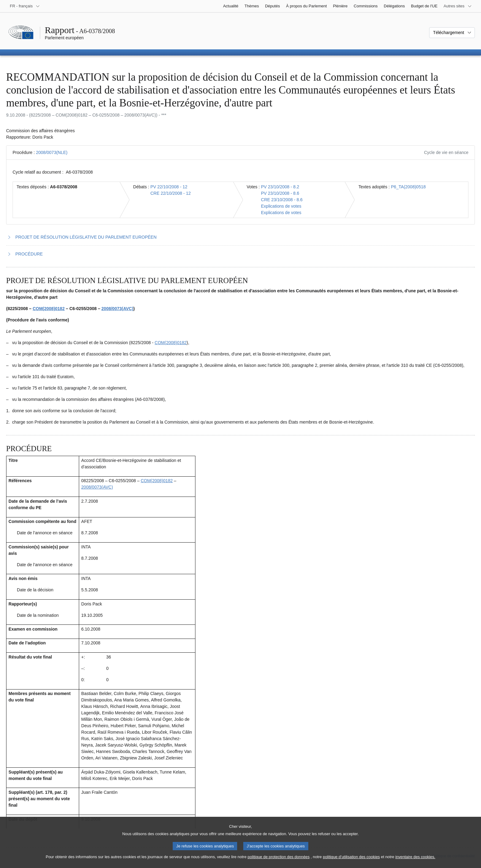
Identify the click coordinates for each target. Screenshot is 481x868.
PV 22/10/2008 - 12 (169, 187)
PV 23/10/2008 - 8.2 (280, 187)
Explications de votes (281, 206)
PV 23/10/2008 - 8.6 (280, 193)
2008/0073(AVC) (117, 309)
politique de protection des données (279, 862)
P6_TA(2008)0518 (408, 187)
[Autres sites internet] (458, 6)
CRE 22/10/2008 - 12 (171, 193)
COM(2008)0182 (48, 309)
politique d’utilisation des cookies (352, 862)
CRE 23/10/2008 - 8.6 (282, 200)
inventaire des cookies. (415, 862)
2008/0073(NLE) (52, 152)
